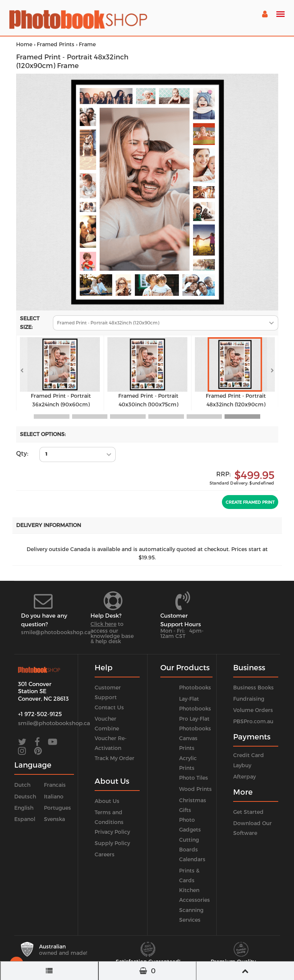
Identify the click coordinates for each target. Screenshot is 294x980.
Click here (103, 624)
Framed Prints (56, 44)
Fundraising (249, 699)
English (24, 808)
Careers (105, 854)
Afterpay (244, 776)
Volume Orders (253, 710)
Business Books (253, 687)
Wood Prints (195, 789)
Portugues (57, 808)
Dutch (22, 785)
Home (24, 44)
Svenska (54, 819)
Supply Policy (112, 843)
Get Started (248, 812)
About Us (107, 801)
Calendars (192, 859)
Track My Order (115, 758)
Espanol (25, 819)
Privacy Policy (112, 832)
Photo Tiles (194, 778)
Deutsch (25, 796)
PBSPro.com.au (253, 721)
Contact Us (109, 707)
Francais (55, 785)
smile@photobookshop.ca (56, 632)
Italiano (54, 796)
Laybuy (242, 765)
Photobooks (195, 687)
